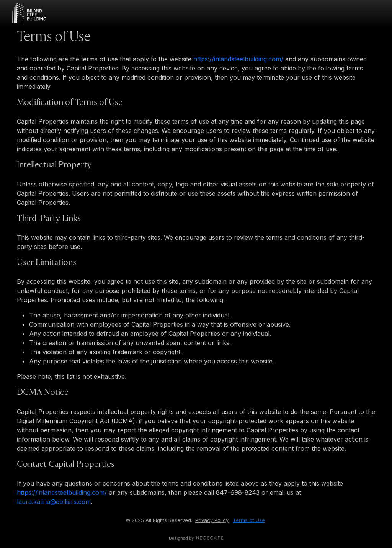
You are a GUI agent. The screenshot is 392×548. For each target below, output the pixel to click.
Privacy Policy (212, 520)
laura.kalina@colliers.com (54, 502)
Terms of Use (249, 520)
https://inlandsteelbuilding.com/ (238, 59)
